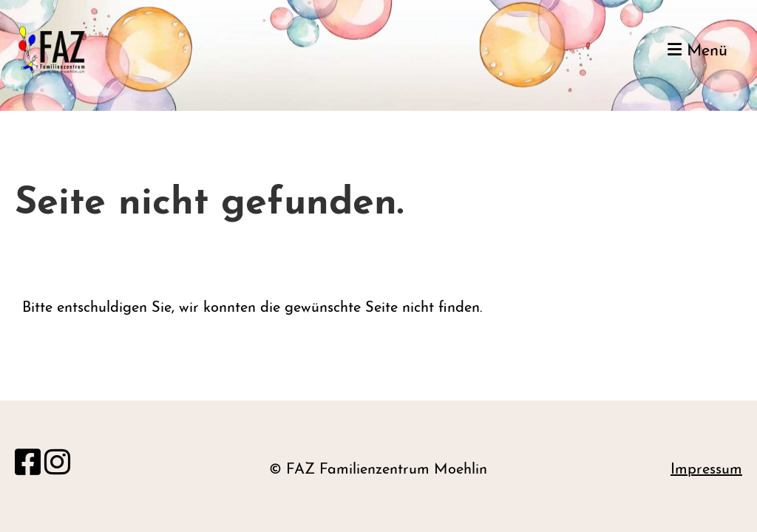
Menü (697, 51)
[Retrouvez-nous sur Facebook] (28, 465)
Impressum (706, 470)
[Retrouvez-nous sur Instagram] (57, 465)
